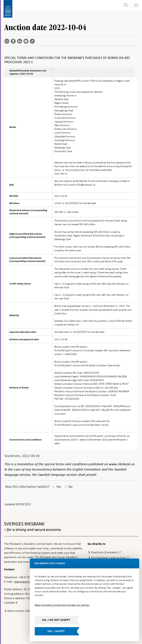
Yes (59, 487)
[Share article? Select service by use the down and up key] (20, 41)
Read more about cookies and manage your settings (62, 605)
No (70, 487)
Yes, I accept (56, 631)
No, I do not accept (56, 620)
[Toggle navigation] (136, 5)
